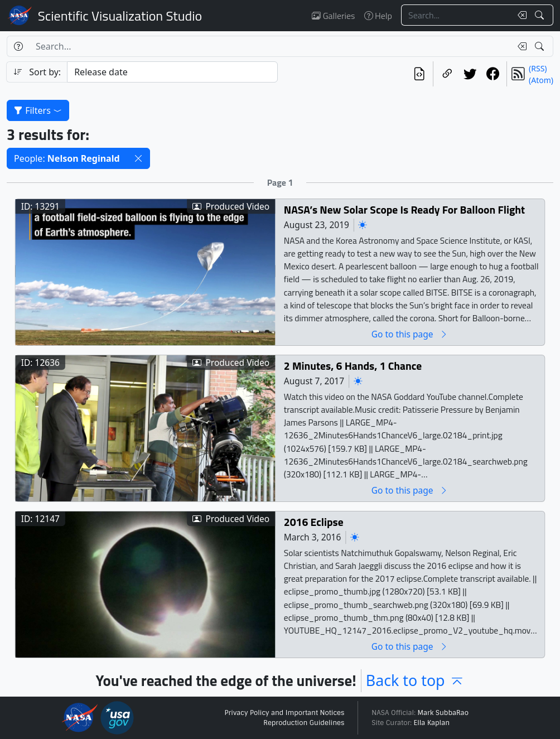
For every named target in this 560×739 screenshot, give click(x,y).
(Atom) (541, 80)
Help (378, 16)
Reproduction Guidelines (304, 723)
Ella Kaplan (432, 723)
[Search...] (456, 15)
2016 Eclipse (314, 522)
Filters (38, 110)
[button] (138, 158)
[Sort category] (172, 72)
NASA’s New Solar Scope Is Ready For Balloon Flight (404, 210)
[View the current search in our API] (419, 74)
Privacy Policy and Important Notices (284, 713)
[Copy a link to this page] (447, 74)
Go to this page (410, 334)
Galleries (333, 16)
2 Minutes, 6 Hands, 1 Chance (353, 366)
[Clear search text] (520, 15)
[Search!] (541, 15)
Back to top (415, 680)
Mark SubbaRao (443, 713)
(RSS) (538, 68)
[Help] (18, 46)
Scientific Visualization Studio (120, 16)
